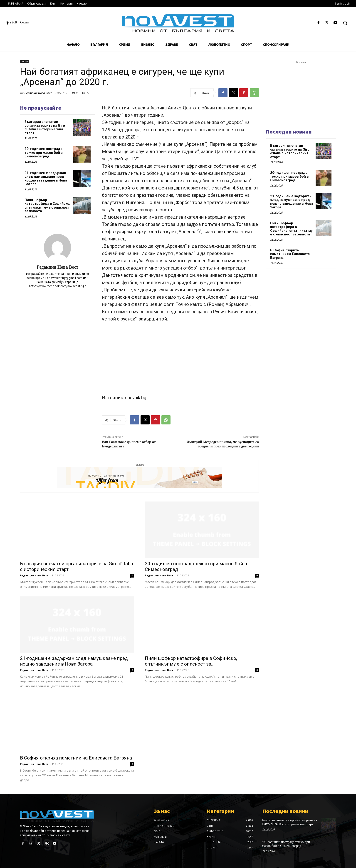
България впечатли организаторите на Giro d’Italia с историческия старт (45, 127)
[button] (345, 23)
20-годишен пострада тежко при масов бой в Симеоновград (44, 152)
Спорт (25, 62)
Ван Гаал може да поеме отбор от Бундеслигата (129, 444)
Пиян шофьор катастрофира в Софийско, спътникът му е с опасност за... (191, 661)
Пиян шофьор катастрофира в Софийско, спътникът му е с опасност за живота (47, 206)
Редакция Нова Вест (38, 93)
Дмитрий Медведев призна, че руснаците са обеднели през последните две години (223, 444)
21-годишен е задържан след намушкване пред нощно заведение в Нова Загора (46, 178)
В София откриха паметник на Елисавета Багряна (76, 758)
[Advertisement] (180, 360)
